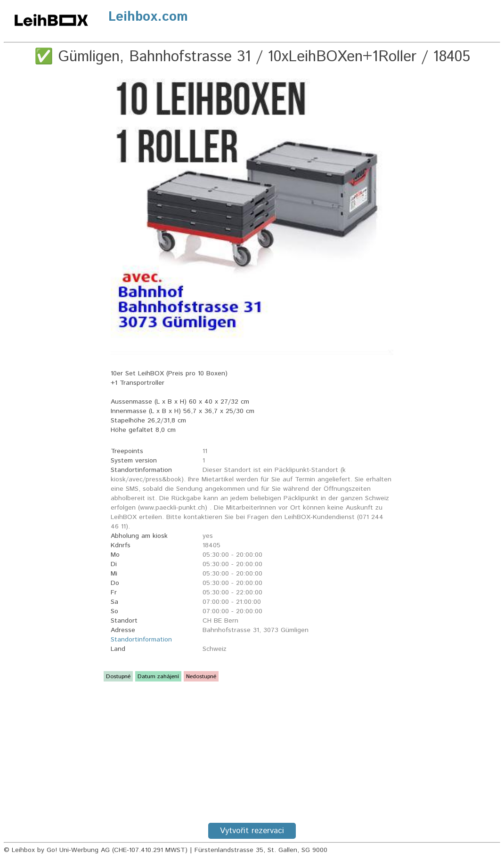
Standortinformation (141, 640)
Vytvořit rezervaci (252, 831)
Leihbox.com (148, 17)
